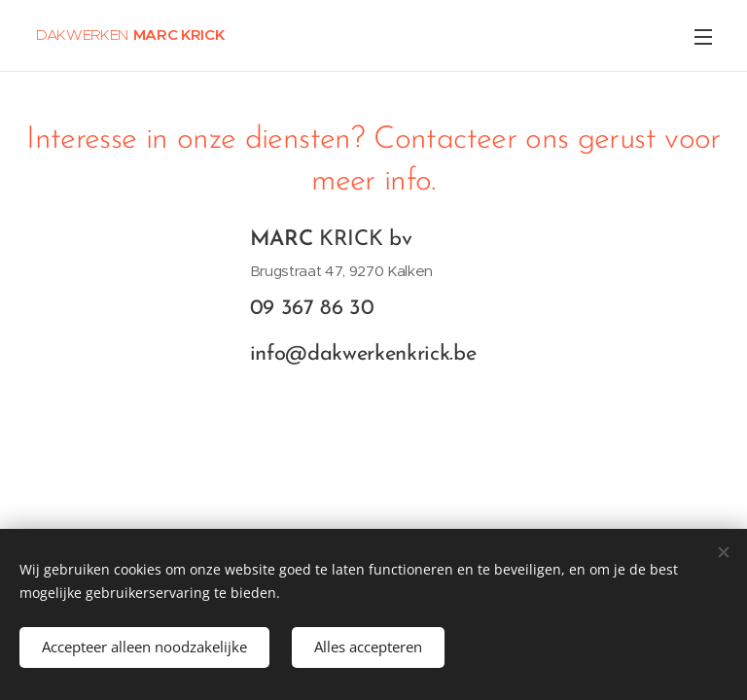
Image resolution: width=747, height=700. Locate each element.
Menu (703, 37)
